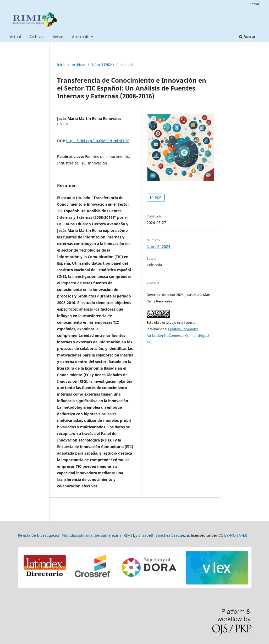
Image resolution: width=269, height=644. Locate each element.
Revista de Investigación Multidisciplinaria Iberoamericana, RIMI (75, 535)
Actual (15, 37)
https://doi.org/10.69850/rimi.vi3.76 (98, 141)
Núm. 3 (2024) (103, 65)
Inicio (61, 65)
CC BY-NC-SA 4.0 (233, 535)
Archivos (37, 37)
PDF (158, 198)
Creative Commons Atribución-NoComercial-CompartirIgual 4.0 (178, 336)
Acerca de (81, 37)
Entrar (254, 4)
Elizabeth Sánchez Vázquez (163, 535)
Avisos (58, 37)
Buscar (247, 37)
